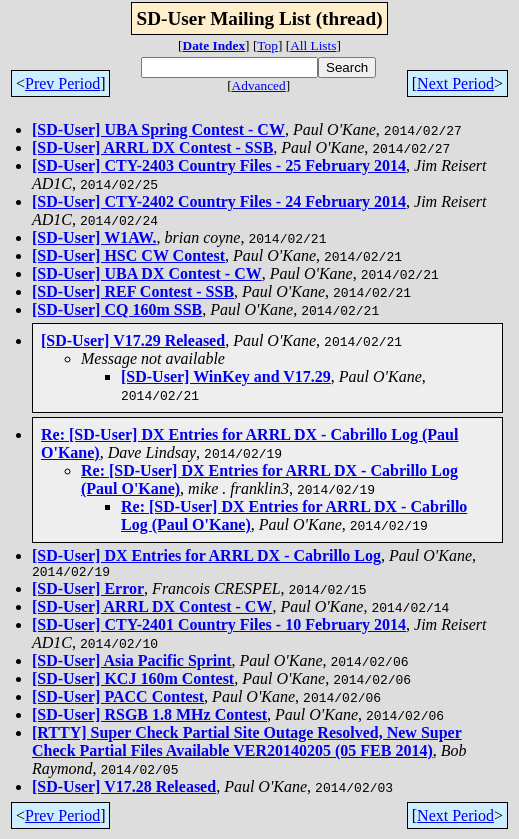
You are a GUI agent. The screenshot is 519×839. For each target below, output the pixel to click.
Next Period (455, 83)
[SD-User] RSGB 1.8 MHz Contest (149, 717)
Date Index (214, 45)
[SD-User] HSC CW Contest (128, 255)
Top (267, 45)
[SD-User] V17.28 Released (124, 789)
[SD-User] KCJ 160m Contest (133, 681)
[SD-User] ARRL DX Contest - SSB (152, 147)
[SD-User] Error (88, 591)
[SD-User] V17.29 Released (133, 340)
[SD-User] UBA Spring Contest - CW (158, 129)
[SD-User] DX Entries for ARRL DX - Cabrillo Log (206, 555)
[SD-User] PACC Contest (118, 699)
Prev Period (62, 83)
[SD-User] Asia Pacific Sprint (132, 663)
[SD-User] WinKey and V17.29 (226, 376)
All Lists (313, 45)
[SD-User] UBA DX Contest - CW (147, 273)
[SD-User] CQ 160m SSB (117, 309)
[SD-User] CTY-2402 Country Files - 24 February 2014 (219, 201)
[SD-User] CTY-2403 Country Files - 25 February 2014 (219, 165)
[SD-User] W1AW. (94, 237)
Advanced (259, 85)
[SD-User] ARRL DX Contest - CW (152, 609)
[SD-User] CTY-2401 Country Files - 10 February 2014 (219, 627)
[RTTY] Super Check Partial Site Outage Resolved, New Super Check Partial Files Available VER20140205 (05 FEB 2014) (247, 744)
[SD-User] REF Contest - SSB (133, 291)
